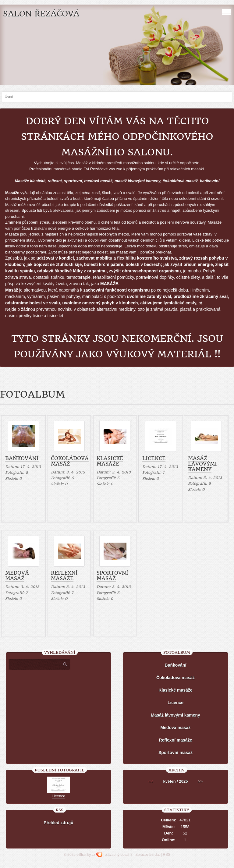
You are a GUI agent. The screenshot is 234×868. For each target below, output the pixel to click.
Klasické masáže (110, 461)
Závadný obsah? (119, 855)
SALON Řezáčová (41, 14)
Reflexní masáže (64, 576)
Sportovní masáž (112, 576)
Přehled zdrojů (58, 823)
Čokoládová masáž (70, 461)
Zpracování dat (147, 855)
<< (151, 781)
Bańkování (22, 458)
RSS (167, 855)
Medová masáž (17, 576)
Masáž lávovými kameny (202, 464)
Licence (154, 458)
